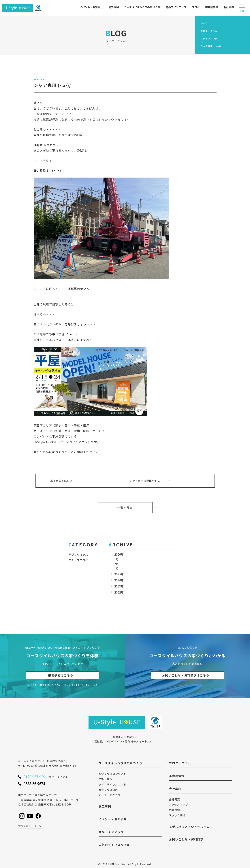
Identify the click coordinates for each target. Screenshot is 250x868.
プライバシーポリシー (31, 826)
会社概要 (175, 799)
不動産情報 (212, 7)
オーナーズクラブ (110, 795)
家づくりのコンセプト (112, 774)
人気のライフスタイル (114, 845)
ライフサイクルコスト (112, 784)
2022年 (119, 592)
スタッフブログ (78, 560)
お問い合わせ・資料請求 (186, 839)
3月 (116, 568)
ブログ (196, 7)
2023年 (119, 586)
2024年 (119, 580)
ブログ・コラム (180, 763)
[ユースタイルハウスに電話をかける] (51, 777)
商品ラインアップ (176, 7)
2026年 (119, 554)
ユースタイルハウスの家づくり (142, 7)
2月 (116, 564)
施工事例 (114, 7)
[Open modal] (242, 8)
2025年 (119, 574)
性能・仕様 (106, 779)
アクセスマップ (179, 805)
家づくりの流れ (108, 790)
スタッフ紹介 (177, 815)
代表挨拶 (175, 810)
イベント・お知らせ (91, 7)
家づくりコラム (78, 554)
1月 (116, 559)
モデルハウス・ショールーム (189, 827)
